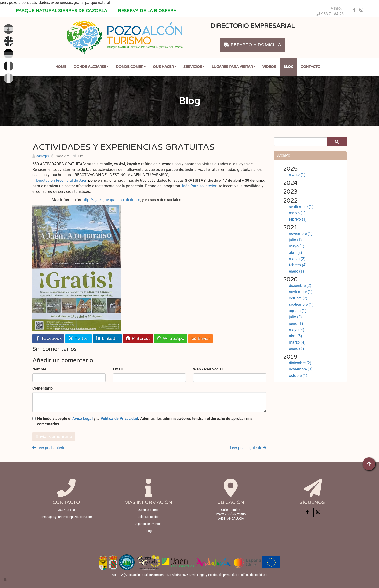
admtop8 (43, 156)
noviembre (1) (301, 234)
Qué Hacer (165, 67)
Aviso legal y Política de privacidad (214, 575)
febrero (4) (298, 265)
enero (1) (296, 271)
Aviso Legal (82, 418)
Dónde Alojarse (91, 67)
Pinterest (138, 338)
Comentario (43, 388)
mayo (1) (297, 246)
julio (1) (295, 240)
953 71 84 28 (332, 14)
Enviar (201, 338)
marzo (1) (297, 175)
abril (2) (295, 252)
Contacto (310, 67)
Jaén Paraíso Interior (199, 186)
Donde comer (131, 67)
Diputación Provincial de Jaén (63, 180)
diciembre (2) (300, 286)
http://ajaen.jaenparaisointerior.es (111, 200)
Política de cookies (252, 575)
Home (61, 67)
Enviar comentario (54, 437)
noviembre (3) (301, 369)
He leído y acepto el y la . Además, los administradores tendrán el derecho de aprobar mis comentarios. (145, 421)
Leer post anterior (49, 448)
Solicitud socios (148, 517)
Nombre (39, 369)
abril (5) (295, 336)
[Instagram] (361, 10)
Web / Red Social (208, 369)
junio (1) (296, 323)
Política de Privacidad (119, 418)
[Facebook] (354, 10)
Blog (288, 67)
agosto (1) (298, 311)
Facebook (48, 338)
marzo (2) (297, 259)
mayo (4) (297, 330)
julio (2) (295, 317)
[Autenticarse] (5, 579)
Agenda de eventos (148, 524)
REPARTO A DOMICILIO (253, 45)
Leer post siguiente (248, 448)
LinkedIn (107, 338)
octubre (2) (298, 298)
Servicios (194, 67)
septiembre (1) (301, 207)
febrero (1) (298, 219)
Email (118, 369)
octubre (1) (298, 375)
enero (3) (296, 349)
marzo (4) (297, 342)
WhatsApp (170, 338)
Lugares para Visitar (233, 67)
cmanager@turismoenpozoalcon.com (66, 517)
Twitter (79, 338)
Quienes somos (149, 510)
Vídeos (269, 67)
